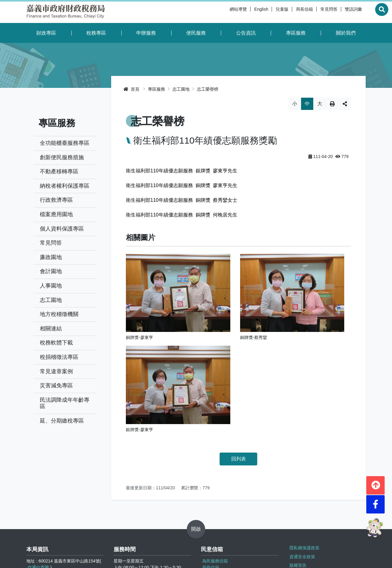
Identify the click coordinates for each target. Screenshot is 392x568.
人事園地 (51, 286)
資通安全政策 (301, 490)
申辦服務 (146, 33)
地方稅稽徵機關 (59, 314)
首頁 (131, 89)
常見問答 (314, 12)
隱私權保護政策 (303, 482)
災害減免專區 (56, 386)
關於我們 (346, 33)
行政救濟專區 (56, 200)
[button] (375, 481)
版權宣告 (297, 498)
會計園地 (51, 271)
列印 (332, 104)
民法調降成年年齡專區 (65, 403)
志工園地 (51, 300)
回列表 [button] (239, 325)
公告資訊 (246, 33)
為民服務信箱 (215, 497)
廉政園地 (51, 257)
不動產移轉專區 (59, 171)
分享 (345, 104)
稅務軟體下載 (56, 343)
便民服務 (196, 33)
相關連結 (51, 329)
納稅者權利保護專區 (65, 186)
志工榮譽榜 (208, 89)
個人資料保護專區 (62, 229)
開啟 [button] (196, 464)
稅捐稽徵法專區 (59, 357)
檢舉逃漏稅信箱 (217, 510)
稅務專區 (96, 33)
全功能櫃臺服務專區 (65, 143)
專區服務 (296, 33)
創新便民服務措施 (62, 157)
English (246, 12)
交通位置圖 (38, 503)
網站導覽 (223, 12)
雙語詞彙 (338, 12)
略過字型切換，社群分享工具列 (238, 98)
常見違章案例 (56, 371)
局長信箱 (289, 12)
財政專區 (46, 33)
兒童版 (267, 12)
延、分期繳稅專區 (62, 421)
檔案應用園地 (56, 214)
